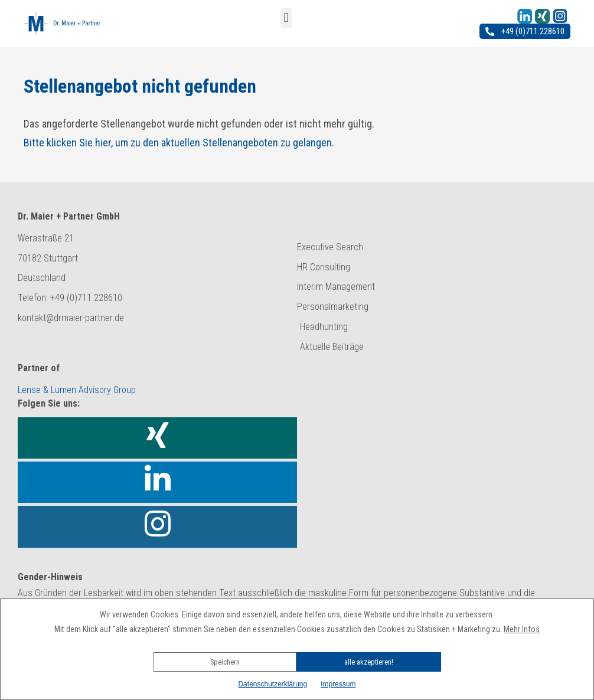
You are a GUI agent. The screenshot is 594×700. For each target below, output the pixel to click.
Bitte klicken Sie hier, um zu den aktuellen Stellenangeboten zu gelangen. (179, 143)
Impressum (338, 684)
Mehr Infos (522, 629)
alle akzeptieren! (369, 662)
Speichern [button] (225, 662)
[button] (297, 646)
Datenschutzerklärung (272, 684)
